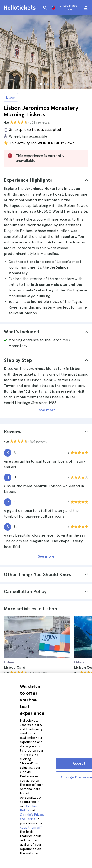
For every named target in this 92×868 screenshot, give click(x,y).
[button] (46, 180)
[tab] (46, 180)
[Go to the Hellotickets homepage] (20, 8)
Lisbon (11, 97)
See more (46, 556)
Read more (46, 410)
